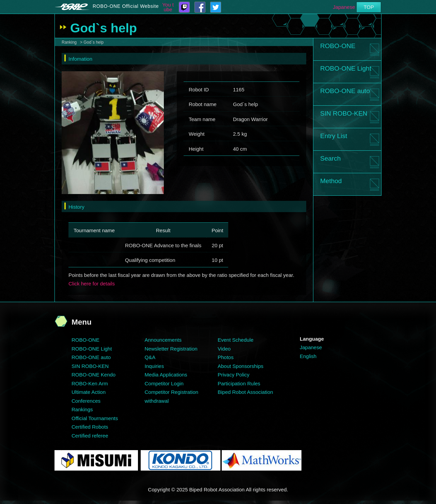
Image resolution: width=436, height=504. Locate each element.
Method (331, 181)
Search (330, 158)
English (308, 356)
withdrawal (157, 401)
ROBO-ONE (338, 46)
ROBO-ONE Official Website (126, 6)
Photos (226, 357)
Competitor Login (164, 383)
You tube (168, 7)
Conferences (86, 401)
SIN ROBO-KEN (344, 113)
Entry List (334, 136)
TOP (369, 7)
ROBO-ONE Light (346, 68)
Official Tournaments (95, 418)
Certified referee (90, 436)
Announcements (163, 340)
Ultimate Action (89, 392)
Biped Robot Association (245, 392)
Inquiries (154, 366)
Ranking (69, 42)
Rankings (82, 409)
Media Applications (166, 375)
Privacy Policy (233, 375)
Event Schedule (236, 340)
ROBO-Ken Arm (90, 383)
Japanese (344, 7)
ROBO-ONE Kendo (94, 375)
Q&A (150, 357)
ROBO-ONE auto (345, 91)
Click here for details (92, 284)
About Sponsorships (240, 366)
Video (224, 349)
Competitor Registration (172, 392)
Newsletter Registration (171, 349)
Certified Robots (90, 427)
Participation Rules (239, 383)
